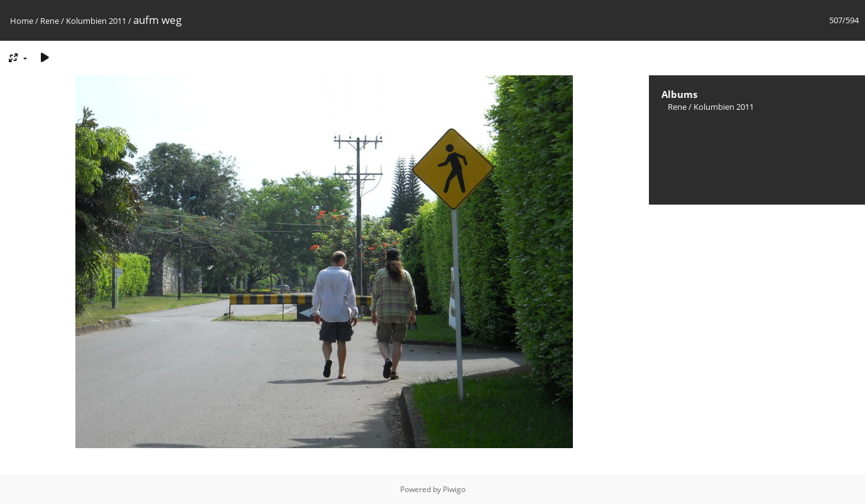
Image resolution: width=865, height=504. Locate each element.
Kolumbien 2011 (96, 21)
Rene (50, 21)
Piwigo (454, 489)
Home (22, 21)
